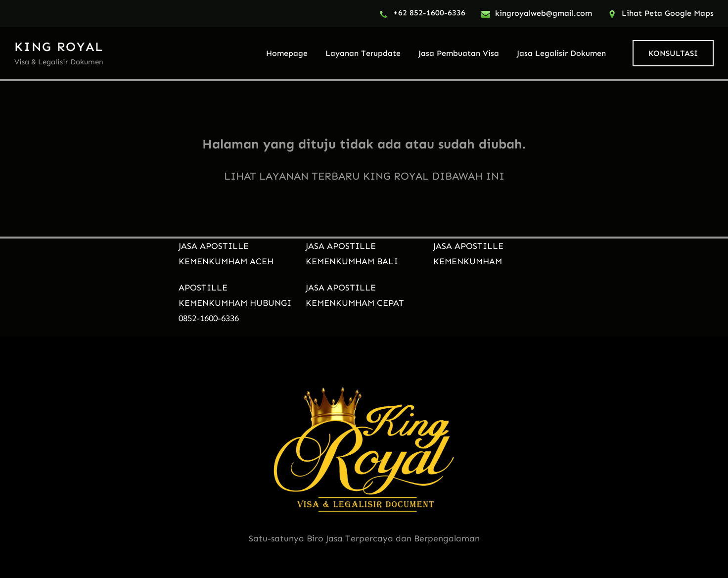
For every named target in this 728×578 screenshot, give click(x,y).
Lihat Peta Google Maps (668, 13)
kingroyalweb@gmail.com (544, 13)
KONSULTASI (673, 53)
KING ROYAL (59, 47)
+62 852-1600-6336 (429, 13)
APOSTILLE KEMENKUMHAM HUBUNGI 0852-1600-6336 (235, 303)
